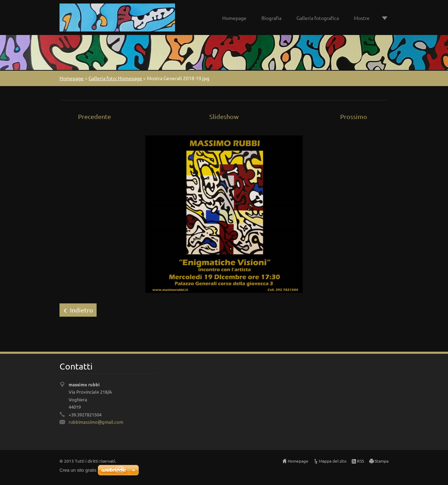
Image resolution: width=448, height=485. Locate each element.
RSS (360, 461)
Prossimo (354, 116)
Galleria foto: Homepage (115, 78)
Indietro (82, 310)
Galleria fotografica (318, 18)
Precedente (94, 116)
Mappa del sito (333, 461)
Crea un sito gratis (78, 470)
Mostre (362, 18)
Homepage (234, 18)
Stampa (381, 461)
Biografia (271, 18)
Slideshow (224, 116)
